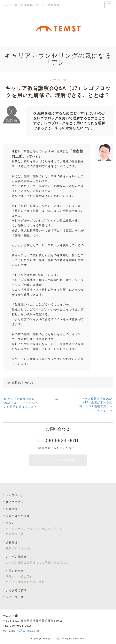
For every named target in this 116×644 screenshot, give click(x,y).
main (58, 399)
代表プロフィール (18, 548)
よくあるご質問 (16, 590)
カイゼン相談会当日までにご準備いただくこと (37, 562)
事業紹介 (12, 509)
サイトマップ (15, 597)
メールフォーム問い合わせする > (58, 460)
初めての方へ (15, 502)
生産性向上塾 (15, 534)
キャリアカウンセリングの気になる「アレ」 (36, 529)
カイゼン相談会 (16, 557)
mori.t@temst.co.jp (25, 631)
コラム (10, 523)
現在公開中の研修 (18, 516)
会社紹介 (12, 542)
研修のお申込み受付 (19, 577)
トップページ (15, 495)
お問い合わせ (15, 571)
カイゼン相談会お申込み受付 (25, 582)
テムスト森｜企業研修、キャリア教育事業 (31, 5)
